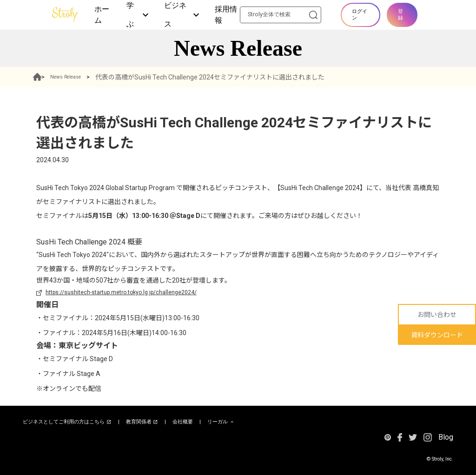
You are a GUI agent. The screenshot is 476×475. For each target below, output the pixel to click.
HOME (42, 77)
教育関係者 (142, 422)
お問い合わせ (437, 315)
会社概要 (183, 422)
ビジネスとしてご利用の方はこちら (67, 422)
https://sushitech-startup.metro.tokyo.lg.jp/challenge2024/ (121, 292)
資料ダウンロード (437, 335)
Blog (446, 437)
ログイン (360, 15)
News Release (81, 77)
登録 (400, 15)
